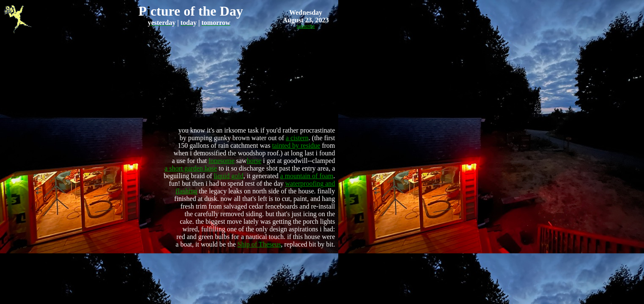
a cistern (297, 138)
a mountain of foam (307, 176)
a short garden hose (191, 168)
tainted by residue (296, 145)
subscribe (306, 26)
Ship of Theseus (259, 244)
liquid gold (229, 176)
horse (254, 161)
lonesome (221, 161)
